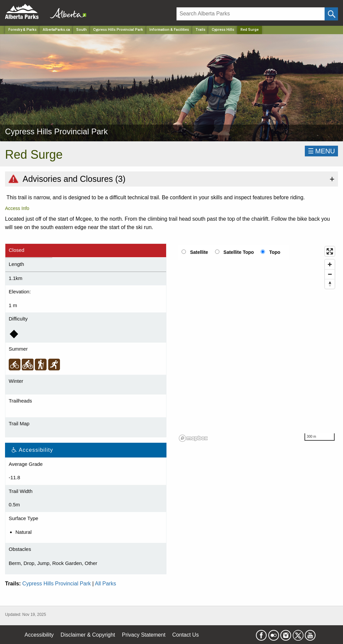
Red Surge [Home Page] (250, 30)
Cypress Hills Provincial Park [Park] (118, 30)
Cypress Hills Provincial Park (57, 584)
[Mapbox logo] (193, 438)
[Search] (251, 14)
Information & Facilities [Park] (169, 30)
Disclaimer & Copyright (88, 635)
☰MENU (321, 151)
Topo (275, 252)
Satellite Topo (239, 252)
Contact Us (185, 635)
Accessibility (39, 635)
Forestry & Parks (22, 30)
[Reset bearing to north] (330, 284)
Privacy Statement (144, 635)
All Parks (105, 584)
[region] (257, 344)
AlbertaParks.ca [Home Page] (56, 30)
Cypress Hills (223, 30)
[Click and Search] (331, 14)
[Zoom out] (330, 274)
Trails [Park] (200, 30)
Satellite (199, 252)
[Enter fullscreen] (330, 251)
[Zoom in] (330, 264)
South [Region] (82, 30)
